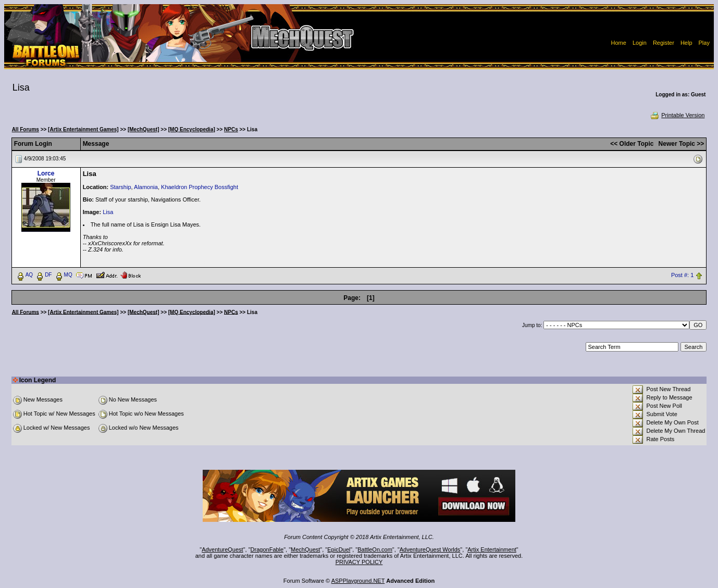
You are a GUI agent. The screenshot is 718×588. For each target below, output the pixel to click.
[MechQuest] (144, 129)
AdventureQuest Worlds (430, 549)
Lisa (108, 212)
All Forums (26, 129)
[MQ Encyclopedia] (192, 129)
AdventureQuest (222, 549)
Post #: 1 (682, 275)
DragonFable (267, 549)
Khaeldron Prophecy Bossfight (200, 187)
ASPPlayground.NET (358, 581)
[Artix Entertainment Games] (83, 129)
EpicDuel (339, 549)
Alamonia (146, 187)
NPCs (231, 129)
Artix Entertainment (492, 549)
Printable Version (677, 115)
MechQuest (305, 549)
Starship (120, 187)
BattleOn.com (375, 549)
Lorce (46, 173)
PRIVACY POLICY (359, 562)
